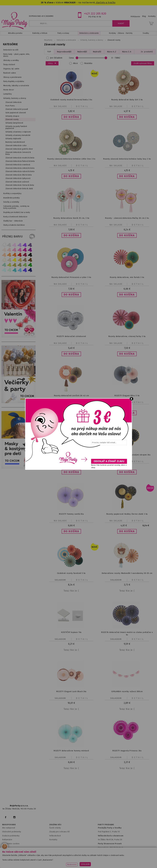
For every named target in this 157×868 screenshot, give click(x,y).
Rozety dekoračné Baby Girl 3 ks (127, 100)
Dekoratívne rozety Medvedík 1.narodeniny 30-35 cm (127, 573)
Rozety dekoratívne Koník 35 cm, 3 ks (71, 218)
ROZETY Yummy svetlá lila (71, 514)
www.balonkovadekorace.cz (112, 859)
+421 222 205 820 (95, 14)
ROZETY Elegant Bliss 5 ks (127, 396)
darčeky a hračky (106, 3)
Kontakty (53, 840)
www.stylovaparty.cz (78, 862)
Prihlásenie (135, 17)
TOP (49, 52)
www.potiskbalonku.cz (141, 859)
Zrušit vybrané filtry (143, 63)
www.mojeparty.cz (14, 859)
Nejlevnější (82, 52)
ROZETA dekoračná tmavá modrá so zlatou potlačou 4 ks (127, 633)
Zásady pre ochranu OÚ (60, 832)
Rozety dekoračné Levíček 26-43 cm (71, 396)
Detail (82, 106)
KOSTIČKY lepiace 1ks (71, 632)
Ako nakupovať (9, 828)
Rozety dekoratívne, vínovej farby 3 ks (127, 336)
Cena (96, 58)
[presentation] (109, 453)
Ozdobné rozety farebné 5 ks (71, 573)
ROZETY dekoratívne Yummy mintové (71, 751)
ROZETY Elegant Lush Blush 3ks (71, 691)
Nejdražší (97, 52)
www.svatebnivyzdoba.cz (60, 859)
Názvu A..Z (112, 52)
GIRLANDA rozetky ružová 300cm (127, 691)
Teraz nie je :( (71, 591)
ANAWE (106, 866)
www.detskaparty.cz (85, 859)
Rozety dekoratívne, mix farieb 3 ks (127, 277)
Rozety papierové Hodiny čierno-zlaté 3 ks (127, 514)
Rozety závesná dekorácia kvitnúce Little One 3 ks (71, 159)
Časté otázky (55, 828)
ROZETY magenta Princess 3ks (127, 751)
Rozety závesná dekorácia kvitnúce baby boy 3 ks (127, 159)
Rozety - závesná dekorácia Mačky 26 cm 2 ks (127, 218)
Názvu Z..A (127, 52)
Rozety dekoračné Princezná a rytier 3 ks (71, 277)
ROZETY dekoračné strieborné (71, 336)
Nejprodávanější (64, 52)
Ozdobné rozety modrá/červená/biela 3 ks (71, 100)
